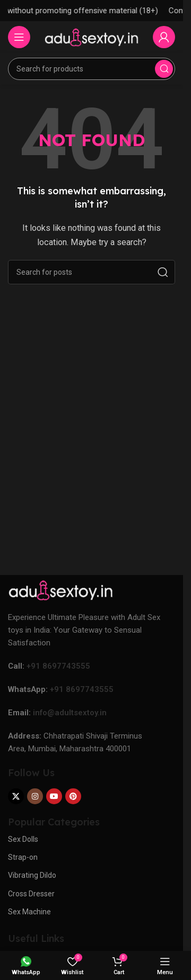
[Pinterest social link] (73, 796)
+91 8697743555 (58, 666)
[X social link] (16, 796)
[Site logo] (92, 37)
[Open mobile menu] (19, 37)
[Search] (92, 69)
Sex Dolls (23, 839)
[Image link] (61, 589)
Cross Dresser (31, 894)
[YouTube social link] (54, 796)
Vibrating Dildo (32, 875)
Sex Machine (29, 912)
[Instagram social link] (35, 796)
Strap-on (23, 857)
